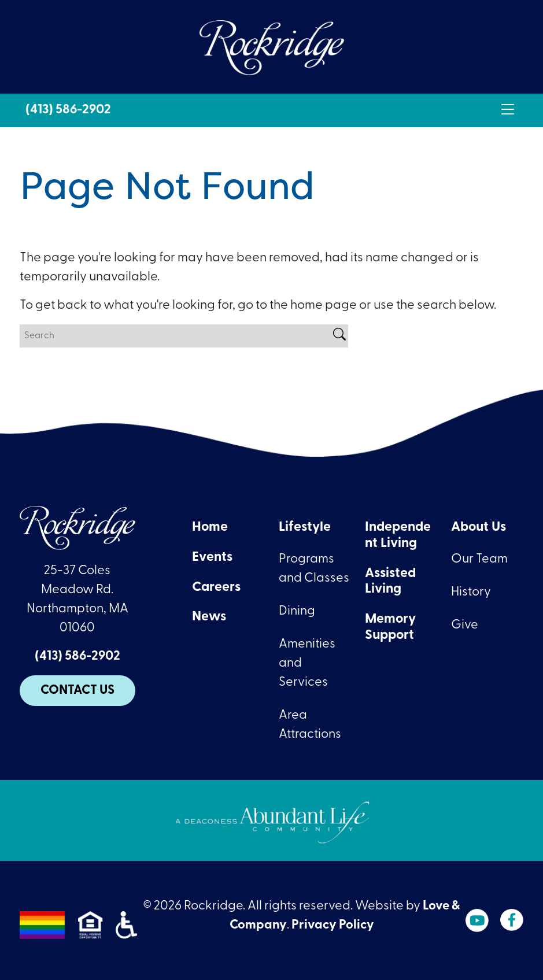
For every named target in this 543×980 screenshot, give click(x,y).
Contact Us (77, 691)
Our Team (479, 559)
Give (465, 625)
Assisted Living (390, 582)
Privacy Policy (333, 925)
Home (210, 528)
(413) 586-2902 (68, 110)
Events (212, 558)
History (471, 592)
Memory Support (390, 628)
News (209, 617)
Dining (297, 611)
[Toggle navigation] (508, 110)
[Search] (175, 336)
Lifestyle (305, 528)
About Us (479, 528)
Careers (216, 588)
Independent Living (398, 536)
